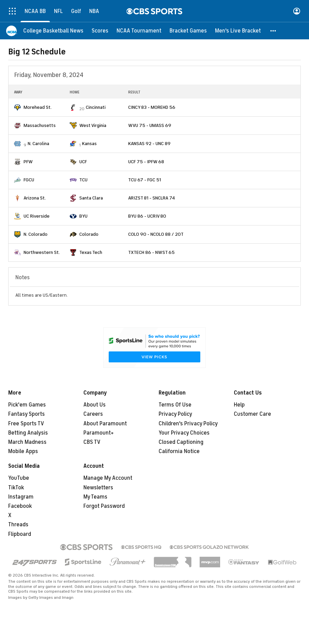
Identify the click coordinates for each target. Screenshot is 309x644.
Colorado (89, 234)
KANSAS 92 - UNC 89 (149, 144)
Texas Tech (91, 252)
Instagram (21, 497)
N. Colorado (36, 234)
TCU (83, 180)
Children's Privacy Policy (188, 424)
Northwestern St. (42, 252)
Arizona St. (35, 198)
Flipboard (20, 534)
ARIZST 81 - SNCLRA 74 (152, 198)
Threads (18, 525)
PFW (28, 162)
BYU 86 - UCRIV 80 (147, 216)
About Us (95, 405)
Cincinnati (96, 107)
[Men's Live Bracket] (238, 31)
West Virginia (93, 125)
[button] (273, 31)
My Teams (95, 497)
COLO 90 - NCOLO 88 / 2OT (156, 234)
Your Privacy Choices (184, 433)
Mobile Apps (23, 451)
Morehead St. (38, 107)
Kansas (89, 144)
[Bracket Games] (188, 31)
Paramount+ (99, 433)
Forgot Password (104, 506)
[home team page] (17, 107)
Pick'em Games (27, 405)
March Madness (27, 442)
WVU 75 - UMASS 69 (150, 125)
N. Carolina (38, 144)
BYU (83, 216)
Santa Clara (91, 198)
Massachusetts (40, 125)
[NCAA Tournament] (139, 31)
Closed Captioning (181, 442)
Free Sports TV (26, 424)
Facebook (20, 506)
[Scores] (100, 31)
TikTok (16, 488)
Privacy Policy (175, 414)
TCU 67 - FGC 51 (145, 180)
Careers (93, 414)
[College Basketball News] (53, 31)
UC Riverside (37, 216)
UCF (83, 162)
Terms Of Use (175, 405)
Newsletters (98, 488)
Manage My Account (108, 478)
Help (239, 405)
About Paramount (105, 424)
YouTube (19, 478)
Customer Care (252, 414)
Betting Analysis (28, 433)
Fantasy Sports (26, 414)
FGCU (29, 180)
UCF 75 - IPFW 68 (146, 162)
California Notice (179, 451)
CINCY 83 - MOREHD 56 (152, 107)
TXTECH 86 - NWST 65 (151, 252)
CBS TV (92, 442)
